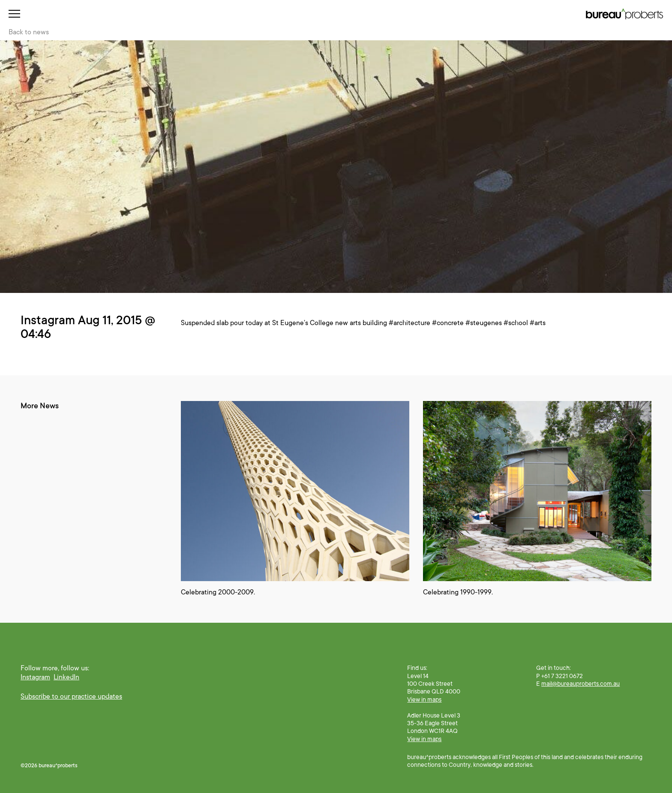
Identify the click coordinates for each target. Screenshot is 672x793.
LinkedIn (66, 677)
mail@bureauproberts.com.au (580, 684)
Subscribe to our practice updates (71, 697)
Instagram (35, 677)
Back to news (29, 32)
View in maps (424, 700)
